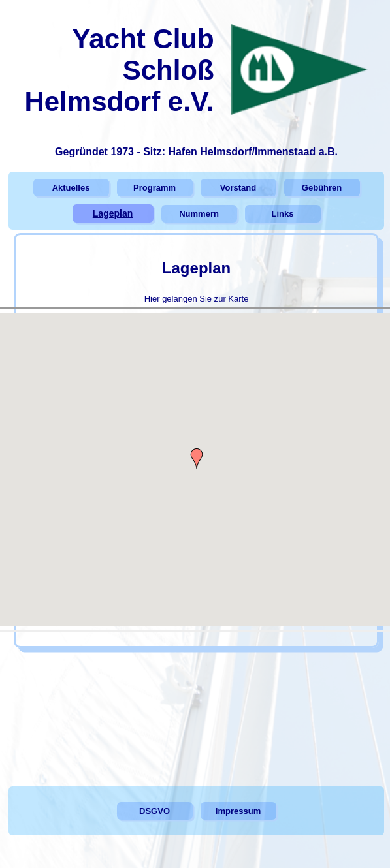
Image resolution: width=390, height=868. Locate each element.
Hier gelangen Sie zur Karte (197, 298)
